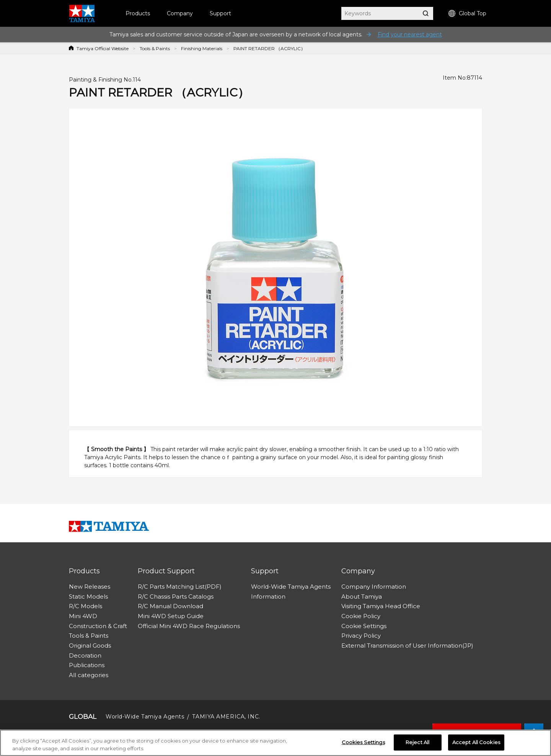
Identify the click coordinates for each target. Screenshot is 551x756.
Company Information (374, 587)
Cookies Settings (363, 743)
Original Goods (90, 646)
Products (138, 13)
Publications (87, 665)
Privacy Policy (361, 636)
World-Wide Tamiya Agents (291, 587)
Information (268, 596)
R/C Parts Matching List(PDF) (180, 587)
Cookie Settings (364, 626)
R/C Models (86, 606)
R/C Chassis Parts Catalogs (176, 596)
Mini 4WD (83, 616)
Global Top (467, 14)
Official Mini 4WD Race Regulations (189, 626)
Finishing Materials (202, 48)
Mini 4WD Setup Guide (171, 616)
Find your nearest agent (410, 34)
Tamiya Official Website (103, 48)
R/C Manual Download (170, 606)
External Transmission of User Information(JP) (407, 646)
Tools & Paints (155, 48)
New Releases (90, 587)
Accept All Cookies (476, 743)
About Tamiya (362, 596)
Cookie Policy (361, 616)
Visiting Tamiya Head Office (381, 606)
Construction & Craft (98, 626)
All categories (89, 675)
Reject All (417, 743)
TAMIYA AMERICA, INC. (226, 717)
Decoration (85, 655)
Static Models (88, 596)
